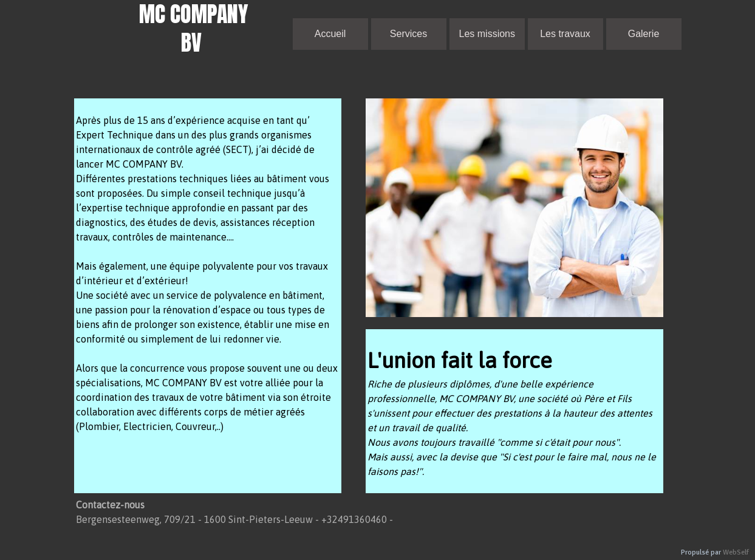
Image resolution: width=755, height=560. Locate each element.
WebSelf (736, 552)
